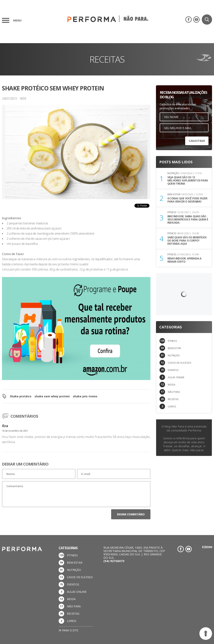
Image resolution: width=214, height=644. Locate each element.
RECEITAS (173, 399)
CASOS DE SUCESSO (180, 363)
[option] (76, 160)
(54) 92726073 (114, 561)
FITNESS (172, 341)
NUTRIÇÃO (174, 355)
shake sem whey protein (52, 396)
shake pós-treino (85, 396)
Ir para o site (68, 630)
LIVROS (172, 406)
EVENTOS (173, 370)
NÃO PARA (174, 392)
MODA (171, 385)
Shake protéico (21, 396)
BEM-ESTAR (174, 348)
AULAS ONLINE (176, 377)
